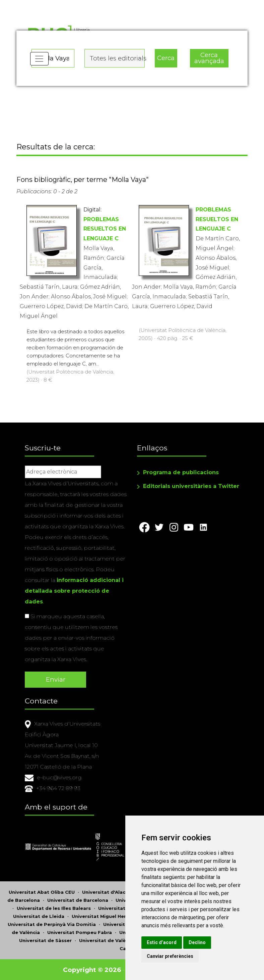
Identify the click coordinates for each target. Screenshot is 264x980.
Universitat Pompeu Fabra (80, 932)
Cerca (166, 57)
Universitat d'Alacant (108, 891)
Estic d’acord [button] (168, 942)
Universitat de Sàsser (45, 940)
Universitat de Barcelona (78, 899)
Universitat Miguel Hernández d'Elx (114, 916)
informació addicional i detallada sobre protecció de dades (74, 592)
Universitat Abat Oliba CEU (42, 891)
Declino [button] (204, 942)
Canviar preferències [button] (177, 956)
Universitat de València (107, 940)
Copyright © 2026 (93, 969)
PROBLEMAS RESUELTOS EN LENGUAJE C (105, 230)
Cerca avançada (209, 57)
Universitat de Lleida (39, 916)
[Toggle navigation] (40, 60)
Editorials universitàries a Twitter (191, 487)
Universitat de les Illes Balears (54, 908)
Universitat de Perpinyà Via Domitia (52, 924)
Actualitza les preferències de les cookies (61, 5)
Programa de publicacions (181, 473)
